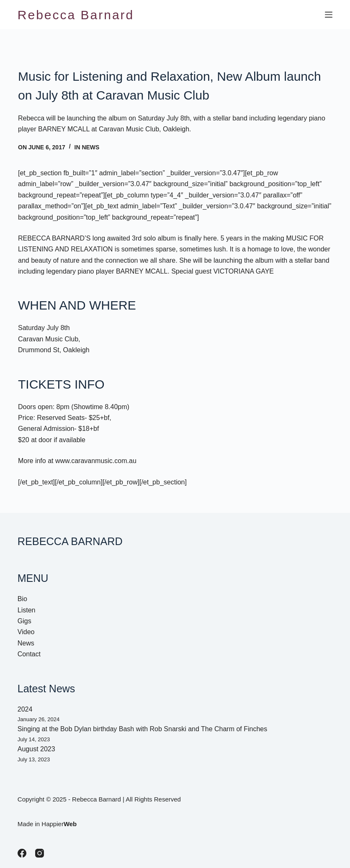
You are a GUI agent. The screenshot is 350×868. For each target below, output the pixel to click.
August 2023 (36, 749)
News (90, 147)
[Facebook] (22, 853)
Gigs (24, 621)
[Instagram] (40, 853)
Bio (22, 599)
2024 (25, 709)
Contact (29, 654)
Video (26, 632)
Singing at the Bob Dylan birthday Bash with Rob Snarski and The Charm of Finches (142, 729)
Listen (27, 610)
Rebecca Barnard (76, 15)
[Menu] (329, 15)
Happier (59, 824)
